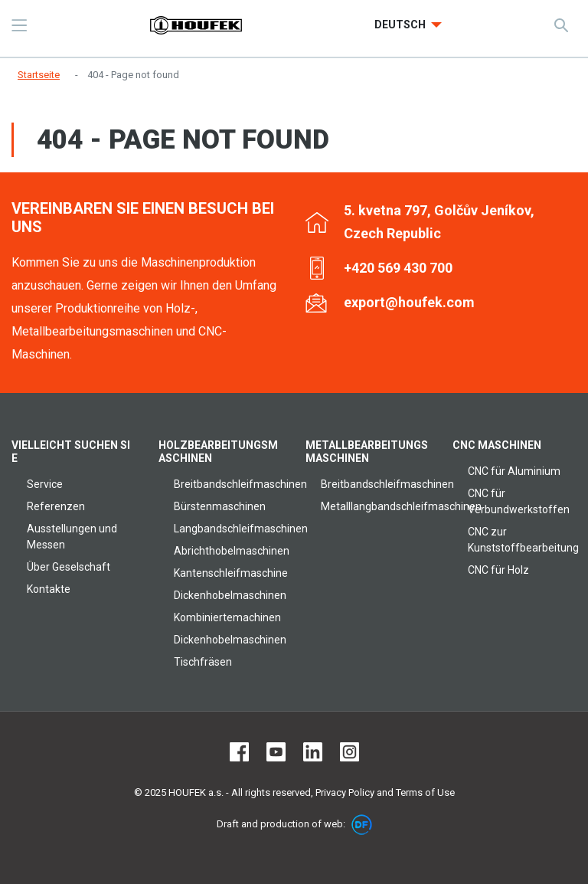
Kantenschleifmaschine (231, 573)
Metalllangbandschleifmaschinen (401, 506)
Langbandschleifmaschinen (241, 529)
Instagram (350, 752)
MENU (19, 25)
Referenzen (56, 506)
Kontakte (49, 589)
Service (45, 484)
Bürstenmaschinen (220, 506)
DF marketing (362, 825)
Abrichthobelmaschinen (232, 551)
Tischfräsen (203, 662)
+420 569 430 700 (398, 268)
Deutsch (401, 25)
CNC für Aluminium (514, 471)
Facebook (239, 752)
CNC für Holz (498, 570)
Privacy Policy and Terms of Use (385, 792)
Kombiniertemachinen (227, 617)
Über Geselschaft (69, 567)
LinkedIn (313, 752)
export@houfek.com (409, 302)
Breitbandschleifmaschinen (240, 484)
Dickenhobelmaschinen (230, 595)
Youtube (276, 752)
